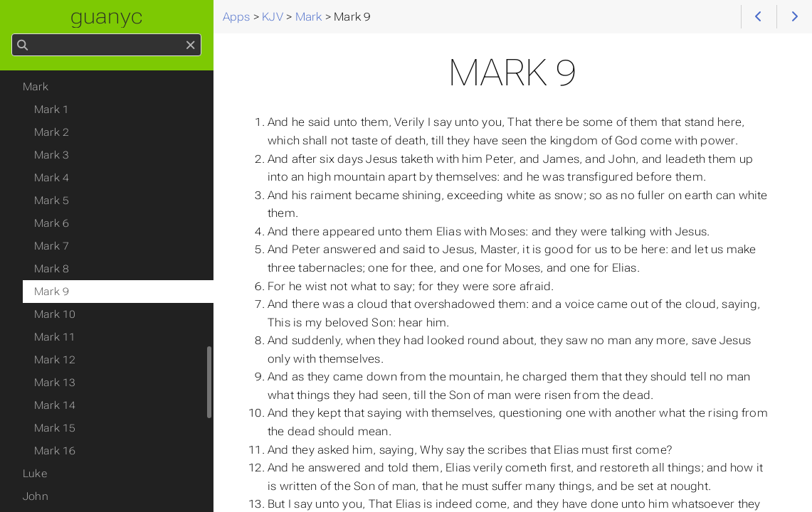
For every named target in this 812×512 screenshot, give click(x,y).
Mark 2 (52, 132)
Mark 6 (52, 223)
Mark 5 (52, 201)
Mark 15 (55, 428)
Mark (36, 87)
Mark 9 (52, 292)
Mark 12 (55, 360)
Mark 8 (52, 269)
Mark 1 (52, 110)
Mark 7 (52, 246)
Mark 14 (55, 405)
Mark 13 (55, 383)
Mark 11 (55, 337)
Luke (35, 474)
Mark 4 (52, 178)
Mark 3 (52, 155)
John (36, 496)
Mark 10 (55, 314)
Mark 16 (55, 451)
